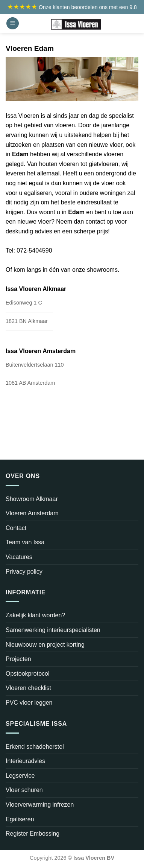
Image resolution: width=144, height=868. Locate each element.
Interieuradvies (25, 761)
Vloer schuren (24, 790)
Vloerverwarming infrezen (40, 805)
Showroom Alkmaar (32, 499)
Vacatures (19, 557)
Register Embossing (33, 834)
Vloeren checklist (28, 688)
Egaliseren (20, 819)
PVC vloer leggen (29, 703)
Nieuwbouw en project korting (45, 645)
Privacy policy (24, 572)
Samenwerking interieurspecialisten (53, 630)
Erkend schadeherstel (35, 747)
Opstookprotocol (28, 674)
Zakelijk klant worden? (35, 615)
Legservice (20, 776)
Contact (16, 528)
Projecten (18, 659)
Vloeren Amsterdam (32, 513)
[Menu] (13, 24)
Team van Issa (25, 542)
